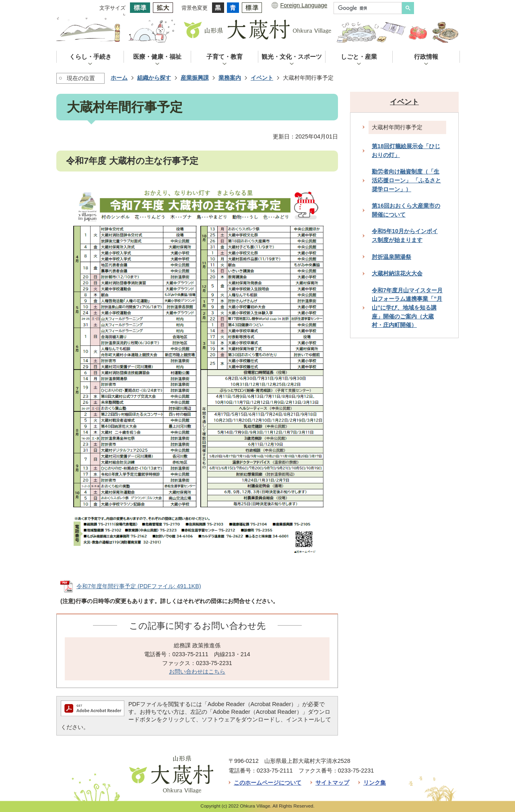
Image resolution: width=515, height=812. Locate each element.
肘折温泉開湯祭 (391, 257)
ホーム (119, 78)
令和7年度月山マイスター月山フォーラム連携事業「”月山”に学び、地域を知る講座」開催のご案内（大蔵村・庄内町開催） (407, 308)
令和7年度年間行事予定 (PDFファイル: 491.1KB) (139, 586)
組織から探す (154, 78)
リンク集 (375, 783)
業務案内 (230, 78)
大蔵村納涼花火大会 (397, 273)
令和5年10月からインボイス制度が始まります (405, 236)
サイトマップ (332, 783)
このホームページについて (268, 783)
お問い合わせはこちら (197, 672)
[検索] (370, 8)
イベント (262, 78)
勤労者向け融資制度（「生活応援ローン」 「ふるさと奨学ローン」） (406, 180)
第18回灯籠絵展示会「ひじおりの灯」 (406, 151)
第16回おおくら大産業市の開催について (406, 210)
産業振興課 (195, 78)
